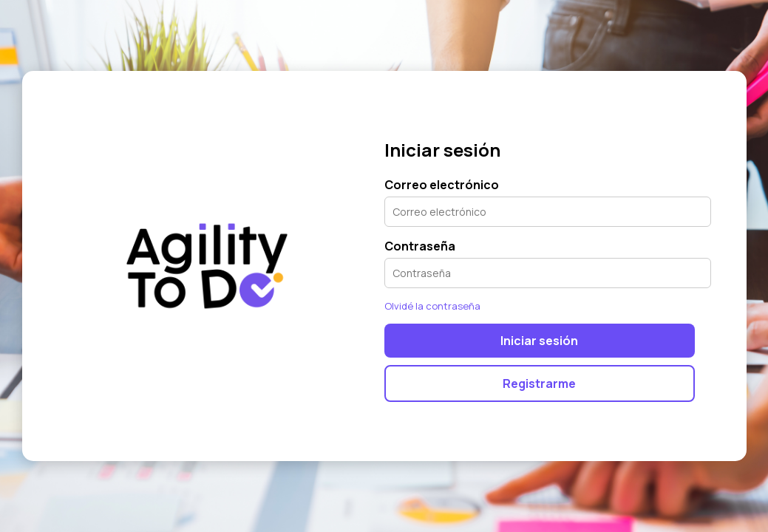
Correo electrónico (442, 185)
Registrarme (539, 383)
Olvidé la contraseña (432, 306)
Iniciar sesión (539, 341)
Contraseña (420, 246)
